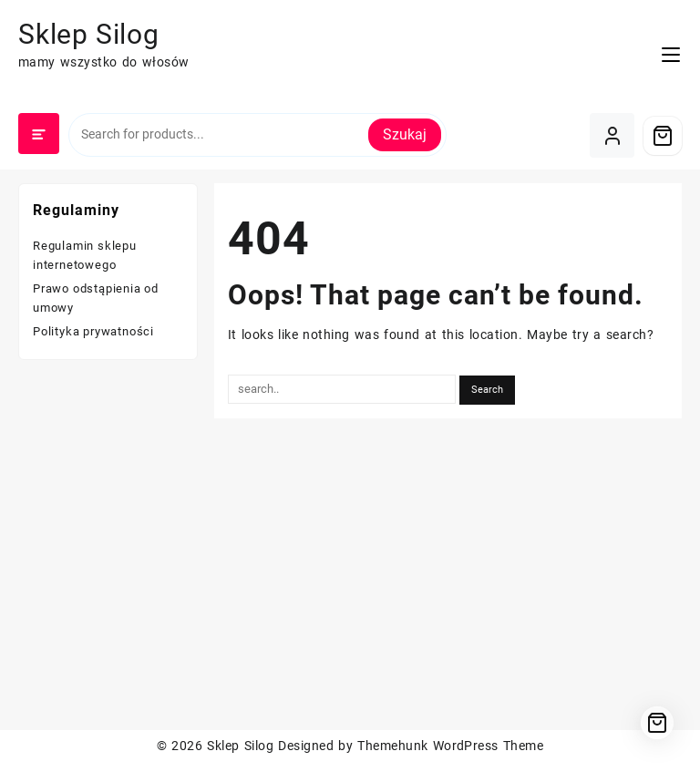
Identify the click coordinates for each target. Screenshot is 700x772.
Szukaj (405, 134)
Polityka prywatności (93, 331)
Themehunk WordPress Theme (450, 746)
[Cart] (663, 136)
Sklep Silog (89, 34)
